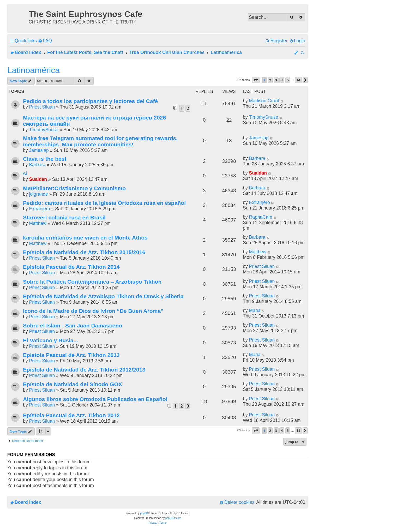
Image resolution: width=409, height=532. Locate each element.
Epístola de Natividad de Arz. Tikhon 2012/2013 (84, 370)
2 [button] (270, 80)
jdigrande (38, 194)
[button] (256, 80)
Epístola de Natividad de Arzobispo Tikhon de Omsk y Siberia (103, 296)
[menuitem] (45, 41)
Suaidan (38, 179)
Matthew (38, 223)
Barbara (37, 165)
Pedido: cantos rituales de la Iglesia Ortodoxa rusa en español (104, 203)
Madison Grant (264, 101)
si (25, 173)
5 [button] (288, 80)
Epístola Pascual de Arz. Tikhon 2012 (71, 415)
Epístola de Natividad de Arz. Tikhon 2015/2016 (84, 252)
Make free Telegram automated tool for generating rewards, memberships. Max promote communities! (100, 141)
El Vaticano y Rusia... (50, 340)
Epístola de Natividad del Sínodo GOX (73, 384)
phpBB (144, 513)
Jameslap (39, 150)
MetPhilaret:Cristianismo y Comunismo (74, 188)
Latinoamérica (34, 70)
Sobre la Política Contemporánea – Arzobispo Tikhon (92, 282)
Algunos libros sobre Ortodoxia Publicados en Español (95, 399)
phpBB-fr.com (173, 518)
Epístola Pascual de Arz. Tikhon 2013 (71, 355)
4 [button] (282, 80)
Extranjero (39, 209)
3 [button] (276, 80)
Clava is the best (45, 159)
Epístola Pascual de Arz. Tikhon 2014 (71, 267)
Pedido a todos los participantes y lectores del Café (90, 101)
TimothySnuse (44, 130)
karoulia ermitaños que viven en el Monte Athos (85, 238)
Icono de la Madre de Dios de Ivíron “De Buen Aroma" (93, 311)
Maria (255, 310)
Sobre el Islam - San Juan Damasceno (73, 325)
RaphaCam (260, 217)
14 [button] (298, 80)
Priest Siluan (42, 107)
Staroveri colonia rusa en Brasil (64, 217)
